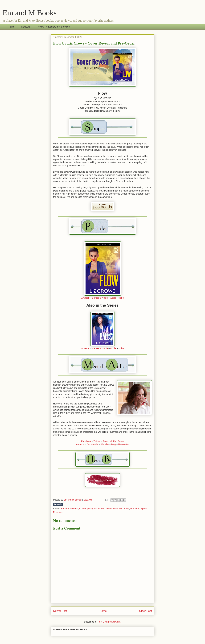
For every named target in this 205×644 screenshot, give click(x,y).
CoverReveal (111, 509)
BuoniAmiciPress (70, 509)
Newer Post (60, 611)
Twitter (97, 441)
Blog (113, 444)
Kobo (121, 298)
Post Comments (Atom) (109, 622)
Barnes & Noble (100, 298)
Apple (113, 298)
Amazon (85, 298)
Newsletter (123, 444)
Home (11, 27)
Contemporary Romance (92, 509)
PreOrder (135, 509)
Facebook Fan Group (113, 441)
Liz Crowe (124, 509)
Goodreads (92, 444)
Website (105, 444)
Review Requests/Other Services (53, 27)
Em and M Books (30, 13)
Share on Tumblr (58, 504)
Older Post (146, 611)
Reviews (26, 27)
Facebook (86, 441)
